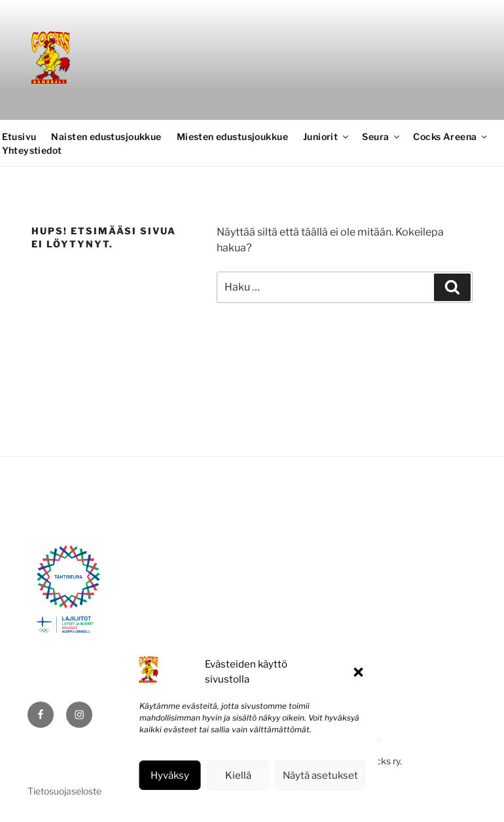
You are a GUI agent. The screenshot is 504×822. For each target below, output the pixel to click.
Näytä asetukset (320, 776)
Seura (382, 136)
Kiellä (238, 776)
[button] (359, 672)
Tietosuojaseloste (282, 805)
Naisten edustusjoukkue (106, 136)
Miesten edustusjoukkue (232, 136)
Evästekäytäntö (213, 805)
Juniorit (327, 136)
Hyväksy (170, 776)
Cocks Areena (451, 136)
